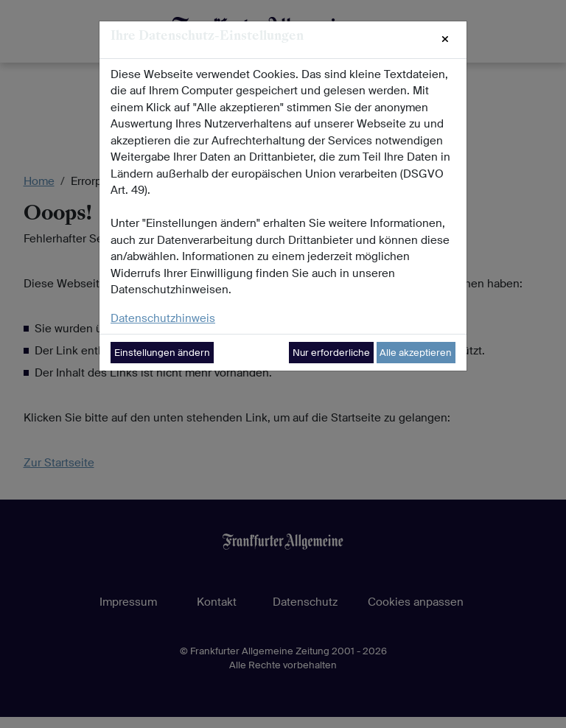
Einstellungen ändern (162, 353)
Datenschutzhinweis (163, 318)
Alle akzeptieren (416, 353)
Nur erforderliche (331, 353)
